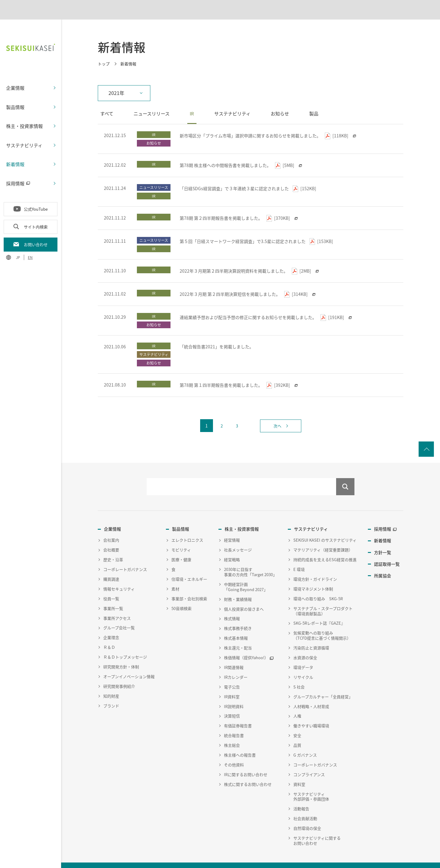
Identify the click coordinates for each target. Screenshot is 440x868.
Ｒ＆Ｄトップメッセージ (125, 643)
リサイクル (303, 663)
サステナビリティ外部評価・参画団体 (311, 783)
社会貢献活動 (305, 805)
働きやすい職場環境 (311, 712)
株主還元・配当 (238, 634)
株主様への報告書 (240, 741)
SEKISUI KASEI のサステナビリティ (325, 526)
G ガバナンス (305, 741)
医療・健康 (181, 546)
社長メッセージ (238, 536)
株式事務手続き (238, 614)
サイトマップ (163, 859)
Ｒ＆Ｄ (109, 633)
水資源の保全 (305, 644)
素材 (175, 575)
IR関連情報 (234, 654)
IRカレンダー (236, 663)
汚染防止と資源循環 (311, 634)
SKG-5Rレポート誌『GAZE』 (319, 609)
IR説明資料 (234, 692)
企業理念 (111, 624)
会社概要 (111, 536)
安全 (297, 722)
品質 (297, 731)
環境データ (303, 654)
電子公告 (232, 673)
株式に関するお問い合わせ (248, 770)
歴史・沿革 (113, 546)
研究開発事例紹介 (119, 672)
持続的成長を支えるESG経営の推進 (325, 546)
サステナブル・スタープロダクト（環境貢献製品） (323, 597)
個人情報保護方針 (86, 859)
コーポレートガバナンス (125, 556)
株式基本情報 (236, 624)
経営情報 (232, 526)
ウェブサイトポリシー (127, 859)
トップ (104, 50)
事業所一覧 (113, 594)
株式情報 (232, 605)
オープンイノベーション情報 (129, 663)
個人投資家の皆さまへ (244, 595)
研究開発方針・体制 (121, 653)
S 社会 (299, 673)
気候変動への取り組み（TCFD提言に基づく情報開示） (322, 622)
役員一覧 (111, 585)
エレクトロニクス (187, 526)
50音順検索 (182, 594)
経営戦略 (232, 546)
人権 (297, 702)
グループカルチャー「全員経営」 (323, 683)
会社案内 (111, 526)
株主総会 (232, 731)
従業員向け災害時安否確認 (204, 859)
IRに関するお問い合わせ (246, 760)
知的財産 (111, 682)
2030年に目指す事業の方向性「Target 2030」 (250, 558)
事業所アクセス (117, 604)
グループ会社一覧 (119, 614)
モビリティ (181, 536)
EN (30, 243)
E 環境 (299, 556)
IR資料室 (232, 683)
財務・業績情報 (238, 585)
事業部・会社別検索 (189, 585)
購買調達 (111, 565)
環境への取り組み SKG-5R (318, 585)
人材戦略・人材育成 (311, 692)
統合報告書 (234, 722)
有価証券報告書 (238, 712)
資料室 (299, 770)
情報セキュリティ (119, 575)
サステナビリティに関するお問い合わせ (317, 827)
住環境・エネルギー (189, 565)
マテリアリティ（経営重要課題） (323, 536)
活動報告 (301, 795)
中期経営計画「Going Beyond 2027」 (246, 573)
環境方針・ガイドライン (315, 565)
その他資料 (234, 751)
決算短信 (232, 702)
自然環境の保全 (307, 814)
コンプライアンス (309, 760)
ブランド (111, 692)
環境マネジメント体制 (313, 575)
